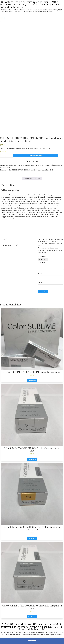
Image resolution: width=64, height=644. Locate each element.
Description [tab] (28, 179)
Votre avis (42, 262)
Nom (40, 274)
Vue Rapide (32, 381)
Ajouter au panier (36, 156)
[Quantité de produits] (6, 156)
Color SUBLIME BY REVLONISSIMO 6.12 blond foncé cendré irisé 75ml (30, 170)
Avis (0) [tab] (37, 179)
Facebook (32, 641)
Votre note (42, 256)
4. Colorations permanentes (17, 165)
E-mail (41, 283)
